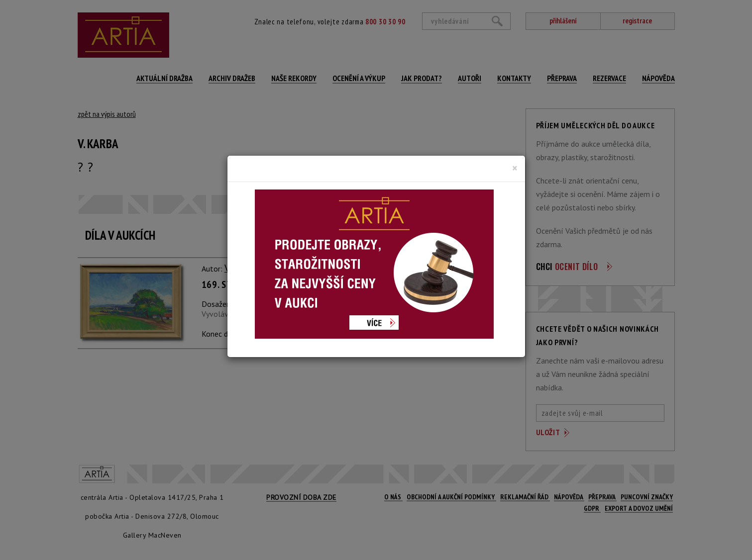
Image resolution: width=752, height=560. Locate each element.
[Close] (515, 168)
